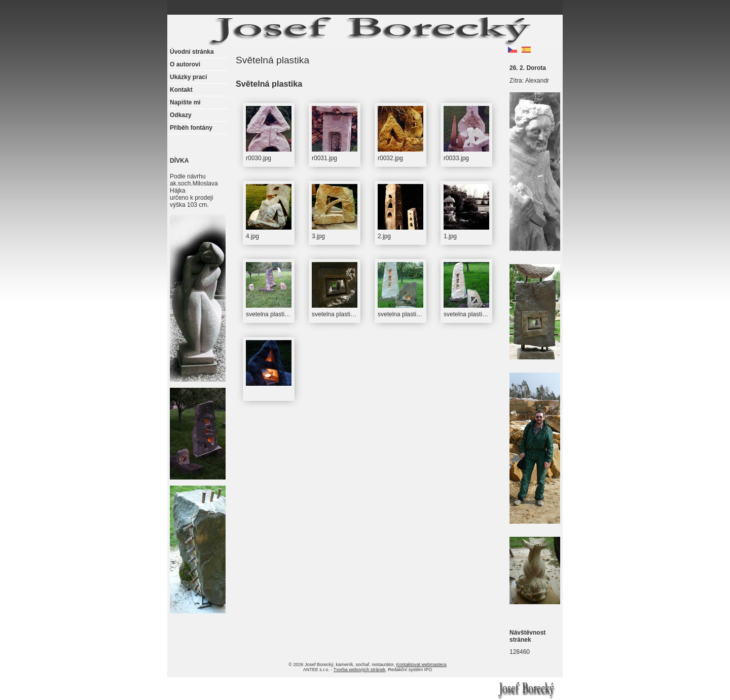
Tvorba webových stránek (360, 670)
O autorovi (185, 64)
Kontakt (181, 90)
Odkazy (181, 115)
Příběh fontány (191, 128)
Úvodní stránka (192, 52)
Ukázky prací (188, 77)
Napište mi (185, 102)
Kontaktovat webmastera (422, 665)
